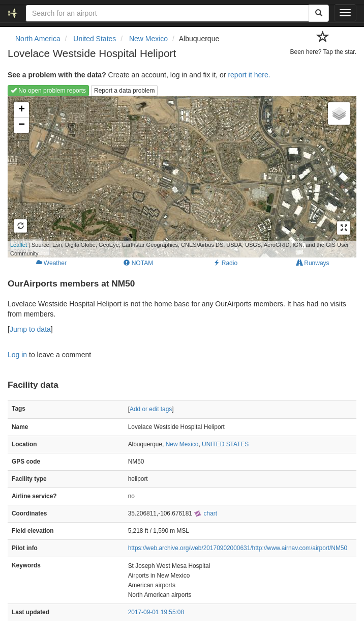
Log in (17, 355)
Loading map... (178, 177)
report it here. (249, 75)
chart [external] (205, 513)
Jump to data (30, 329)
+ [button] (22, 110)
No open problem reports (48, 91)
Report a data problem (124, 91)
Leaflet (19, 245)
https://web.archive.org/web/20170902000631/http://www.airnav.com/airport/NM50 (238, 548)
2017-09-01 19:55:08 (156, 612)
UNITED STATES (225, 444)
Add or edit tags (151, 409)
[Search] (319, 13)
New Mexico (182, 444)
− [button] (22, 125)
